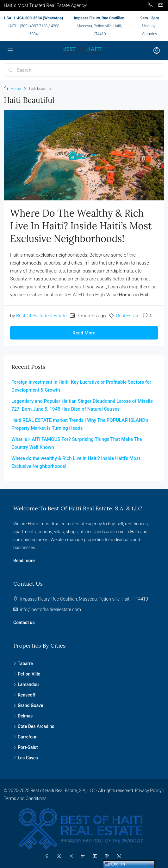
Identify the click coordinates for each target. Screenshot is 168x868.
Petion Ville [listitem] (27, 674)
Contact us (24, 622)
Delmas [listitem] (23, 716)
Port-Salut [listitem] (26, 747)
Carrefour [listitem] (25, 737)
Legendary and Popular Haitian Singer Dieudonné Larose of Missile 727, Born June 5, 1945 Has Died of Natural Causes (82, 405)
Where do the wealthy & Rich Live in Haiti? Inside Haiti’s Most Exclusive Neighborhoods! (81, 226)
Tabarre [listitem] (23, 663)
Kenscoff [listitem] (24, 695)
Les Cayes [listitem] (26, 758)
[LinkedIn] (84, 856)
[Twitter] (60, 856)
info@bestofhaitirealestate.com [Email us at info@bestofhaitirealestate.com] (50, 609)
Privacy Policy (148, 791)
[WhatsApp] (120, 856)
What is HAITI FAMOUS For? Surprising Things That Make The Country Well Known (77, 443)
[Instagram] (72, 856)
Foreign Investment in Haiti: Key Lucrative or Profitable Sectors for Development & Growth (81, 386)
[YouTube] (96, 856)
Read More (84, 333)
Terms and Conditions (25, 798)
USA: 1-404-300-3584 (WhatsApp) (34, 18)
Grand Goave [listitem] (28, 705)
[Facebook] (48, 856)
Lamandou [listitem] (26, 684)
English (115, 864)
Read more (24, 561)
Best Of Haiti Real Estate (41, 316)
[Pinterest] (108, 856)
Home (16, 89)
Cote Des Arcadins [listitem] (34, 726)
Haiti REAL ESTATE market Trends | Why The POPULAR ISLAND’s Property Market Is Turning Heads (80, 424)
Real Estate (128, 316)
